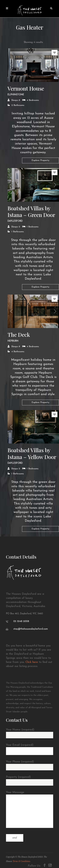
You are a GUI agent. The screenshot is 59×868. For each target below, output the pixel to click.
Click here (32, 662)
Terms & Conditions (21, 861)
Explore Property (40, 160)
